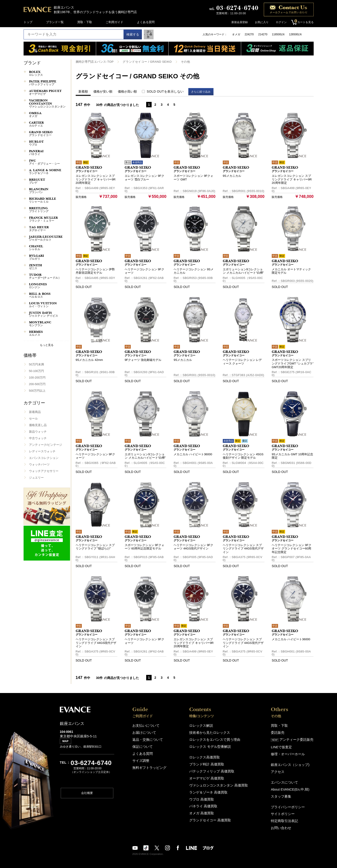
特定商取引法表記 (287, 815)
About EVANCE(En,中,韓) (292, 785)
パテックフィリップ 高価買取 (213, 768)
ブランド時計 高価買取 (208, 762)
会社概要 (87, 795)
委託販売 (281, 732)
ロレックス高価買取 (206, 755)
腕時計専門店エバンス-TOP (93, 62)
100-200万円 (37, 378)
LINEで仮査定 (285, 745)
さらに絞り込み (203, 91)
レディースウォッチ (42, 451)
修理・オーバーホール (290, 752)
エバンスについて (287, 779)
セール (33, 418)
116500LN (278, 34)
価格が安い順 (103, 91)
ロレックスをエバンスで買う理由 (215, 738)
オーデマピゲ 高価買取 (208, 775)
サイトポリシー (286, 809)
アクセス (281, 768)
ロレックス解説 (203, 725)
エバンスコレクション (44, 458)
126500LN (295, 34)
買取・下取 (85, 22)
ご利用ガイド (114, 22)
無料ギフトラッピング (147, 765)
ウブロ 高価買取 (204, 795)
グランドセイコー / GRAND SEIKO (143, 62)
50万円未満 (36, 364)
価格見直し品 (38, 425)
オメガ (236, 34)
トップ (28, 22)
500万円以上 (37, 391)
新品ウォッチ (38, 432)
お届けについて (143, 732)
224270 (249, 34)
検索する (128, 34)
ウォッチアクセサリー (44, 471)
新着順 (83, 91)
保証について (141, 745)
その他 (178, 62)
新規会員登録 (238, 22)
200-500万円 (37, 384)
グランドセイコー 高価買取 (211, 814)
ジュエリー (36, 478)
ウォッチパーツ (39, 464)
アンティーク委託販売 (295, 739)
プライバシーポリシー (290, 802)
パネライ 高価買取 (205, 801)
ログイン (279, 22)
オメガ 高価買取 (204, 808)
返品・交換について (146, 738)
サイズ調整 (140, 758)
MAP (67, 743)
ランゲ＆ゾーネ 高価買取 (210, 788)
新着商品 (35, 412)
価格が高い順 (127, 91)
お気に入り (260, 22)
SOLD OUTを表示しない (165, 91)
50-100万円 (36, 371)
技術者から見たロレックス (211, 732)
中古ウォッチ (38, 438)
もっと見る (47, 345)
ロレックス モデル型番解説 (211, 745)
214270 (263, 34)
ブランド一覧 (55, 22)
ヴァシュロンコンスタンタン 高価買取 (219, 781)
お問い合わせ (284, 822)
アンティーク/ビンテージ (46, 445)
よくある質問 (146, 22)
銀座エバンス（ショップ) (292, 762)
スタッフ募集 (284, 792)
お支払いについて (144, 725)
